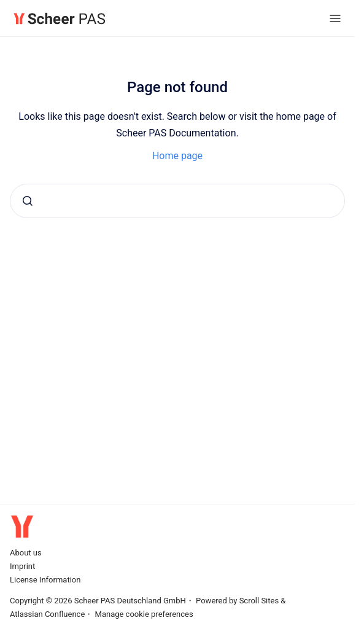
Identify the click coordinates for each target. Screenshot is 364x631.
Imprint (22, 566)
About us (26, 553)
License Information (45, 580)
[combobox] (177, 201)
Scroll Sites (259, 601)
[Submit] (28, 201)
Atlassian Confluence (47, 614)
